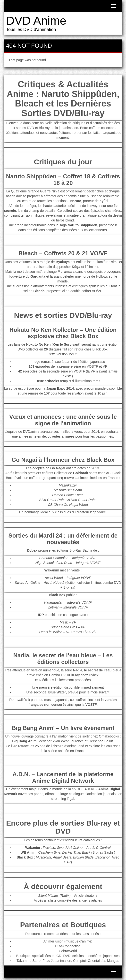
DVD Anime (36, 21)
